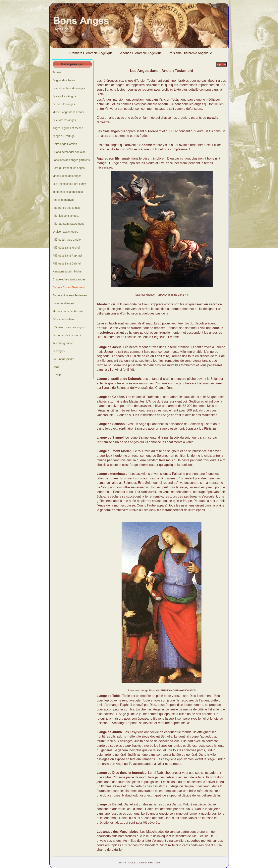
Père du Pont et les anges (69, 168)
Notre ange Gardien (65, 144)
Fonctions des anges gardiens (71, 160)
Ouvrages (59, 351)
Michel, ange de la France (69, 112)
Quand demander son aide (69, 152)
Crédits (57, 375)
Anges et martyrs (63, 200)
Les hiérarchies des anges (69, 88)
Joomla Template (127, 863)
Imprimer (221, 64)
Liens (56, 367)
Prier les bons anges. (66, 216)
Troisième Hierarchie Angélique (190, 53)
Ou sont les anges (64, 104)
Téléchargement (63, 343)
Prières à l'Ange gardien (67, 240)
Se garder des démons (67, 335)
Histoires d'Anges (63, 303)
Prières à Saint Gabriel (67, 264)
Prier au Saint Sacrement (68, 224)
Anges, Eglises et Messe (68, 128)
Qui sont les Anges (64, 96)
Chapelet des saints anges (69, 279)
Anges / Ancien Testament (69, 287)
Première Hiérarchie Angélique (91, 53)
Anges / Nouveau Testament (70, 295)
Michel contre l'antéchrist (68, 311)
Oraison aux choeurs (65, 232)
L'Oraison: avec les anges (69, 327)
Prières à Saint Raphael (67, 256)
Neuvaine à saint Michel (67, 271)
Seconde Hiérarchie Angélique (140, 53)
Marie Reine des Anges (67, 176)
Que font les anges (64, 120)
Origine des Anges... (65, 80)
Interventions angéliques (68, 192)
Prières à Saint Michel (66, 248)
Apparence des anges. (67, 208)
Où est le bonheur (64, 319)
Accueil (57, 72)
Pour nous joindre (64, 359)
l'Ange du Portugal (64, 136)
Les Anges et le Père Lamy (69, 184)
